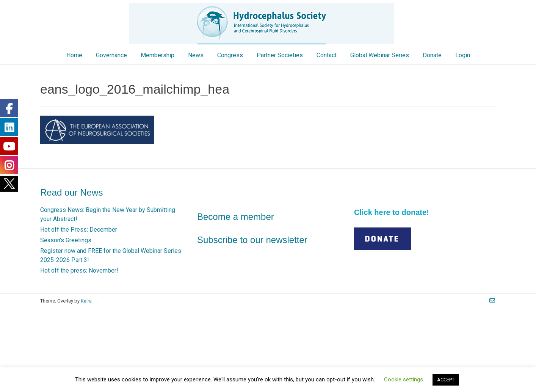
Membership (158, 55)
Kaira (86, 301)
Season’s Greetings (66, 240)
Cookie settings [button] (404, 379)
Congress (230, 55)
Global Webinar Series (380, 55)
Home (74, 55)
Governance (111, 55)
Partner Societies (280, 55)
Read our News (71, 192)
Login (463, 55)
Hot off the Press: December (79, 230)
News (196, 55)
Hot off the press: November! (79, 270)
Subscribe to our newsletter (252, 240)
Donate (432, 55)
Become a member (236, 217)
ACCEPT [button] (446, 380)
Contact (327, 55)
